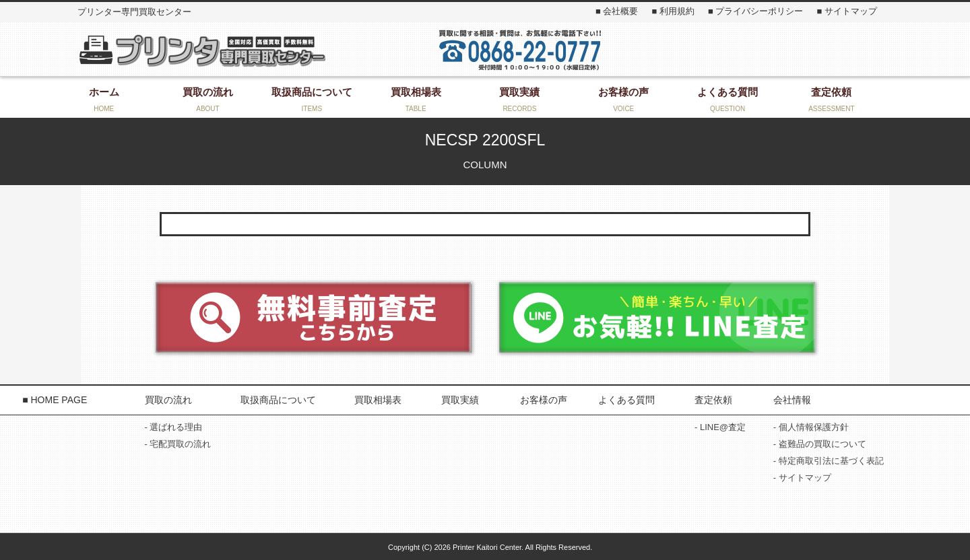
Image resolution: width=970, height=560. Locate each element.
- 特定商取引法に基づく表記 (829, 461)
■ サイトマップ (846, 11)
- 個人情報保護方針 (811, 427)
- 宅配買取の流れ (178, 444)
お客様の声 (544, 400)
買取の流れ (168, 400)
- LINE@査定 (720, 427)
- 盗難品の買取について (820, 444)
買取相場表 (378, 400)
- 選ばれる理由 (174, 427)
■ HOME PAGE (55, 400)
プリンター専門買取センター (201, 50)
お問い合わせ (771, 49)
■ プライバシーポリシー (755, 11)
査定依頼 (713, 400)
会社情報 (792, 400)
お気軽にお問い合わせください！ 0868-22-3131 (520, 49)
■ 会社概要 (617, 11)
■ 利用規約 (673, 11)
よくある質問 (626, 400)
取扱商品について (278, 400)
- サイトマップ (802, 478)
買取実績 (460, 400)
